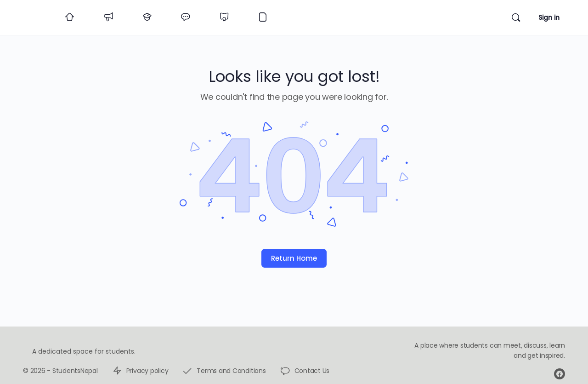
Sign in (549, 17)
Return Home (294, 258)
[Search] (516, 17)
